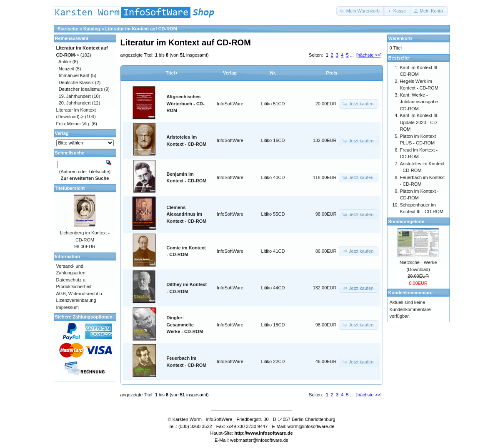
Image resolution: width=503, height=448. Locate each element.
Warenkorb (400, 38)
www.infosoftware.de (270, 433)
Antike (65, 62)
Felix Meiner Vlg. (73, 124)
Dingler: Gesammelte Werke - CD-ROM (185, 325)
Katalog (92, 29)
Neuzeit (66, 69)
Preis (332, 73)
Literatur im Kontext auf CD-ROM (141, 29)
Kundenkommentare (410, 293)
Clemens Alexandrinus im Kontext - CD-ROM (187, 214)
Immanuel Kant (74, 75)
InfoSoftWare (230, 104)
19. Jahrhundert (75, 96)
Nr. (273, 73)
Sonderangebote (407, 222)
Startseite (68, 29)
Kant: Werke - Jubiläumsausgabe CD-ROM (419, 102)
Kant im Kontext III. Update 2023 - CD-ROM (419, 122)
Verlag (230, 73)
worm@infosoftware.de (311, 426)
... (352, 55)
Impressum (68, 307)
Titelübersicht (70, 188)
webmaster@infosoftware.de (259, 440)
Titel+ (172, 73)
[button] (360, 11)
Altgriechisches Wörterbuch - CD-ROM (186, 103)
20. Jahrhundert (75, 103)
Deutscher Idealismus (81, 89)
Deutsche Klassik (76, 82)
